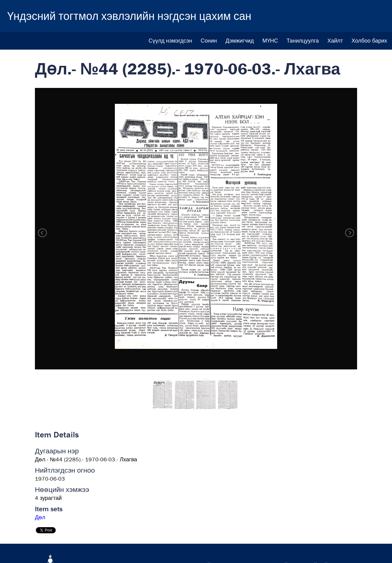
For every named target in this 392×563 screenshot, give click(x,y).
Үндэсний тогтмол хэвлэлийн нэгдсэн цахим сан (129, 16)
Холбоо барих (369, 41)
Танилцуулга (303, 41)
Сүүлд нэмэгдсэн (170, 41)
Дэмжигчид (239, 41)
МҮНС (270, 41)
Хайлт (335, 41)
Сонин (209, 41)
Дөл (40, 517)
